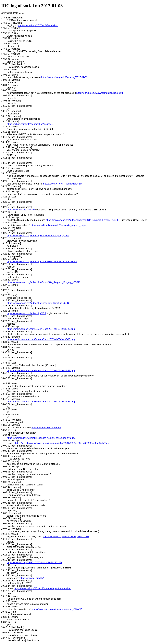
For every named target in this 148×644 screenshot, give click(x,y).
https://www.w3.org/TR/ (32, 578)
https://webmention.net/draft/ (46, 428)
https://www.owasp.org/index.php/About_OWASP (57, 609)
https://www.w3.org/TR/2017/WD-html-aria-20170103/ (34, 562)
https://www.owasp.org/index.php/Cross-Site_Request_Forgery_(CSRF (82, 220)
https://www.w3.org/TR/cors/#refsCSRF (63, 184)
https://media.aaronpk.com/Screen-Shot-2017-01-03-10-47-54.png (41, 402)
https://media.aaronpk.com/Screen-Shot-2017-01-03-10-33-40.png (41, 329)
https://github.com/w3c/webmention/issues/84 (100, 93)
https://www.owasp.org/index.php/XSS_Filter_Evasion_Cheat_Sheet (42, 262)
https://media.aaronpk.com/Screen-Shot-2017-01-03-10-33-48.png (41, 339)
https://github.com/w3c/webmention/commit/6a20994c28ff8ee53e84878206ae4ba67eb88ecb (63, 443)
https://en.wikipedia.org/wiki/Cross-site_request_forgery (59, 225)
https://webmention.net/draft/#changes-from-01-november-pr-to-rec (41, 438)
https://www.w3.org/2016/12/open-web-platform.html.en (43, 588)
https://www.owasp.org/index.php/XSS (26, 313)
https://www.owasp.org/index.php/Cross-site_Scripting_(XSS (38, 236)
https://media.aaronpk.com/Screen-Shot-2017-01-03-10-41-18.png (41, 371)
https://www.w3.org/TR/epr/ (21, 210)
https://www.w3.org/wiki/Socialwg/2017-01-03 (64, 77)
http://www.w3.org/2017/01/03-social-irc (38, 25)
